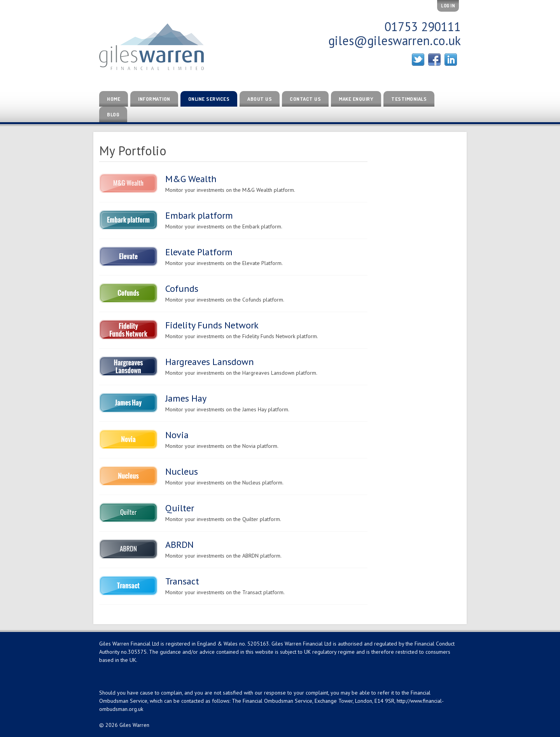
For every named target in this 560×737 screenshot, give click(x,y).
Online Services (209, 99)
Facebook (434, 60)
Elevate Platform (199, 252)
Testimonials (409, 99)
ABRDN (179, 545)
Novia (177, 435)
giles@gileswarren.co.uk (395, 40)
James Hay (186, 398)
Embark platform (199, 215)
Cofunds (182, 289)
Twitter (418, 60)
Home (114, 99)
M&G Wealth (191, 179)
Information (154, 99)
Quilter (180, 508)
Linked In (451, 60)
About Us (260, 99)
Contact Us (305, 99)
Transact (182, 581)
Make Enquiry (356, 99)
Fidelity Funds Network (212, 325)
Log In (448, 6)
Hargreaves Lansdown (210, 362)
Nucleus (182, 471)
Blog (113, 114)
